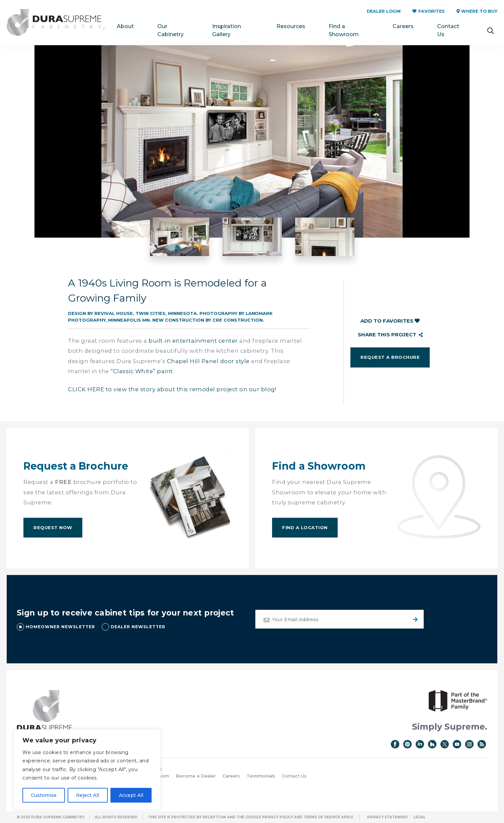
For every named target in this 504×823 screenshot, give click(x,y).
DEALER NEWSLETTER (138, 627)
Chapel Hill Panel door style (208, 361)
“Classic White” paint (142, 371)
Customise (44, 795)
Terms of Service (322, 817)
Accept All (131, 795)
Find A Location (305, 527)
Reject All (88, 795)
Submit (414, 619)
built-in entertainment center (193, 341)
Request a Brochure (390, 357)
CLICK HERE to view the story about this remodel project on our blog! (172, 389)
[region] (87, 769)
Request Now (53, 527)
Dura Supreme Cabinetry (56, 23)
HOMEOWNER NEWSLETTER (60, 627)
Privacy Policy (278, 817)
